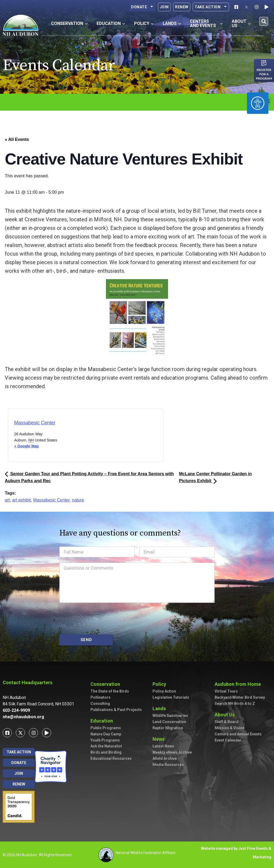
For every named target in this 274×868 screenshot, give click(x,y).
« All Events (17, 139)
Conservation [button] (69, 23)
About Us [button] (241, 23)
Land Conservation (169, 722)
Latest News (163, 746)
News (160, 739)
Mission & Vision (230, 728)
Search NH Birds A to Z (235, 704)
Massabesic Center (35, 423)
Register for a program (264, 74)
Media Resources (168, 765)
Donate (142, 7)
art (7, 500)
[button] (264, 21)
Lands (161, 708)
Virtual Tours (226, 691)
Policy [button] (144, 23)
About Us (226, 715)
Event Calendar (228, 740)
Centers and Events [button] (206, 23)
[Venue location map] (108, 437)
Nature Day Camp (106, 734)
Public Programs (106, 728)
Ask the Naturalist (106, 746)
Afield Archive (165, 758)
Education (103, 721)
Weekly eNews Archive (172, 752)
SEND (86, 640)
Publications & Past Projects (116, 710)
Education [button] (111, 23)
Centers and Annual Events (238, 734)
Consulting (100, 704)
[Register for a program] (264, 63)
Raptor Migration (168, 728)
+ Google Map (26, 446)
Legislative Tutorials (171, 697)
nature (78, 500)
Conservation (107, 684)
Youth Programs (105, 740)
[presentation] (100, 619)
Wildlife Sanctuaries (170, 716)
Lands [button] (172, 23)
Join (164, 7)
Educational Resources (111, 758)
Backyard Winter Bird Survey (240, 697)
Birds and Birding (106, 752)
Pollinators (100, 697)
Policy (161, 684)
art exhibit (22, 500)
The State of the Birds (110, 691)
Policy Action (164, 691)
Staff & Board (227, 722)
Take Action (211, 7)
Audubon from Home (239, 684)
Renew (182, 7)
